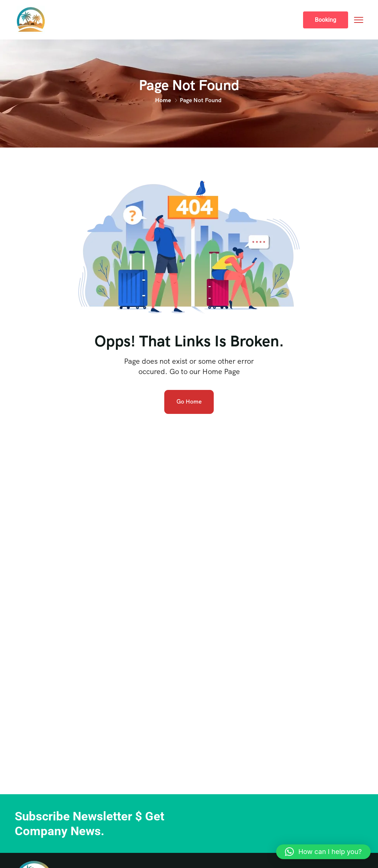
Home (163, 100)
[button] (323, 852)
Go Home (189, 402)
